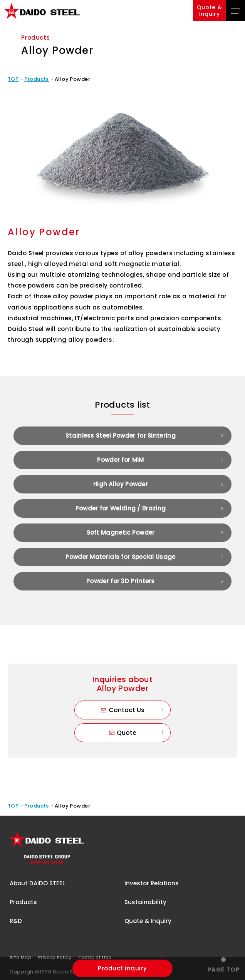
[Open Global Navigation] (235, 11)
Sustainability (145, 902)
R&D (16, 921)
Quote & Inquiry (148, 921)
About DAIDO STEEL (37, 883)
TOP (13, 79)
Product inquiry (122, 968)
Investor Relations (152, 883)
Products (37, 79)
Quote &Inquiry (210, 11)
